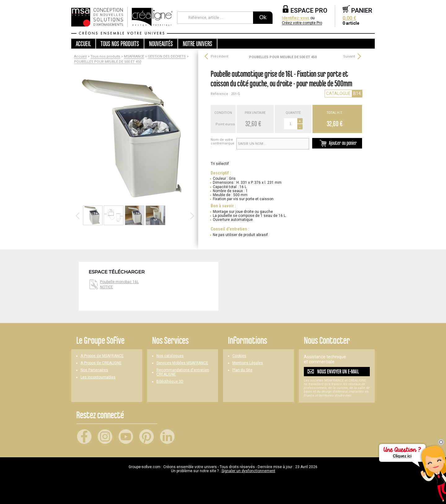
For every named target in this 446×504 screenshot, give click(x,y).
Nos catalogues (170, 356)
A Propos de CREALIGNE (101, 363)
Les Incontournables (98, 377)
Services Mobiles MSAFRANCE (182, 363)
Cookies (239, 356)
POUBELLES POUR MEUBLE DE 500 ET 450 (108, 62)
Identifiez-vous (296, 18)
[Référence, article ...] (215, 18)
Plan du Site (242, 370)
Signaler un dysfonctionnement (248, 471)
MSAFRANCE (134, 57)
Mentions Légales (248, 363)
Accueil (83, 44)
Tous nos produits (105, 57)
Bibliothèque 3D (170, 382)
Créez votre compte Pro (302, 23)
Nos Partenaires (94, 370)
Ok (263, 17)
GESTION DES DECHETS (167, 57)
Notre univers (197, 44)
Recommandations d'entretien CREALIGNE (183, 372)
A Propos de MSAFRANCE (102, 356)
